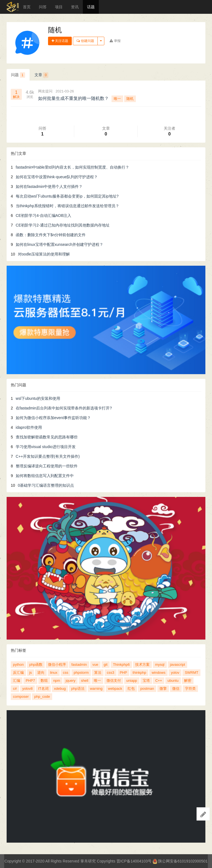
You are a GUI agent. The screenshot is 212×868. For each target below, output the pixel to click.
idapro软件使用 (29, 427)
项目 (59, 7)
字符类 (190, 689)
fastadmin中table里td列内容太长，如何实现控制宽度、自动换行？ (72, 167)
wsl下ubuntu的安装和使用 (38, 398)
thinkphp (139, 673)
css (66, 673)
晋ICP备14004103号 (134, 861)
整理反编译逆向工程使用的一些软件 (47, 466)
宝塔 (146, 681)
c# (15, 689)
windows (158, 673)
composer (21, 697)
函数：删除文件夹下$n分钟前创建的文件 (51, 235)
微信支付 (114, 681)
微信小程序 (57, 665)
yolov (175, 673)
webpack (115, 689)
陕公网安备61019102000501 (180, 861)
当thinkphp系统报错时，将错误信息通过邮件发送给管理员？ (67, 206)
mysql (160, 665)
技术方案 (142, 665)
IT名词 (43, 689)
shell (85, 681)
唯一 (117, 99)
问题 (18, 75)
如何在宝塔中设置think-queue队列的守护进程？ (57, 177)
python (18, 665)
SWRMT (191, 673)
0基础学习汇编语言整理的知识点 (46, 485)
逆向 (41, 673)
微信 (176, 689)
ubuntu (173, 681)
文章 (42, 75)
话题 (91, 7)
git (106, 665)
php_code (42, 697)
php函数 (36, 665)
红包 (131, 689)
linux (54, 673)
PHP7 (30, 681)
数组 (44, 681)
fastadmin (79, 665)
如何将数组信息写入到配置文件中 (45, 476)
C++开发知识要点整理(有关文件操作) (48, 456)
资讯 (75, 7)
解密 (188, 681)
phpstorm (81, 673)
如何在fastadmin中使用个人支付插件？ (49, 187)
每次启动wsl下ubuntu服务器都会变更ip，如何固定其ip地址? (67, 196)
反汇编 (18, 673)
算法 (98, 673)
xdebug (60, 689)
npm (57, 681)
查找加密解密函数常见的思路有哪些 (47, 437)
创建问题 (85, 41)
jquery (71, 681)
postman (147, 689)
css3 (111, 673)
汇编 (17, 681)
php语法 (78, 689)
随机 (130, 99)
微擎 (163, 689)
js (31, 673)
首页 (27, 7)
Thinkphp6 (121, 665)
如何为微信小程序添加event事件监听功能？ (53, 418)
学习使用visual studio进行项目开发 (46, 447)
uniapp (132, 681)
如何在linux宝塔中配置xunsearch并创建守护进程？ (59, 244)
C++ (159, 681)
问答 (43, 7)
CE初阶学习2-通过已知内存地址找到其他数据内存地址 (63, 225)
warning (96, 689)
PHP (124, 673)
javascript (178, 665)
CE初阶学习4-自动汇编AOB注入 (43, 215)
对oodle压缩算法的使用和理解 (44, 254)
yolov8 (28, 689)
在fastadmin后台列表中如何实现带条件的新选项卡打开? (64, 408)
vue (95, 665)
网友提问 (45, 91)
